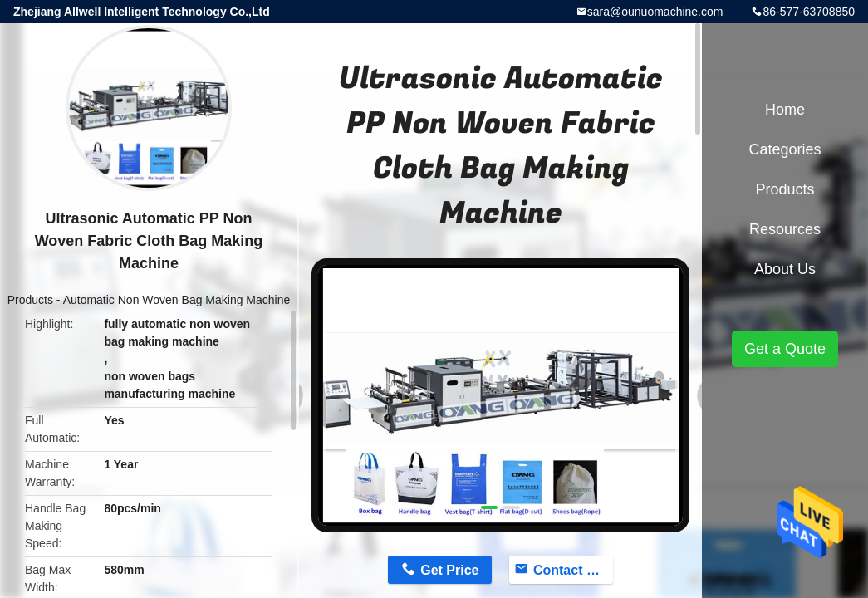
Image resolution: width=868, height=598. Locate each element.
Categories (785, 149)
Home (785, 110)
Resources (785, 229)
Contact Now (573, 570)
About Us (785, 269)
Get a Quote (785, 349)
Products (30, 300)
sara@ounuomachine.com (655, 12)
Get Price (449, 570)
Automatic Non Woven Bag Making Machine (177, 300)
